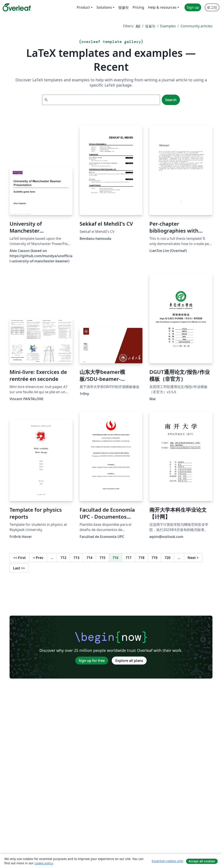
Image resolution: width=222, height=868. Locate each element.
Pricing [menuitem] (138, 7)
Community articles (197, 26)
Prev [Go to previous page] (38, 558)
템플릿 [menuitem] (124, 7)
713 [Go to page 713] (76, 558)
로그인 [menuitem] (212, 7)
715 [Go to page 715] (102, 558)
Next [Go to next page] (193, 558)
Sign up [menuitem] (193, 7)
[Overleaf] (17, 7)
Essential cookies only (167, 861)
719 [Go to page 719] (154, 558)
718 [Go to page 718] (141, 558)
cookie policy (44, 863)
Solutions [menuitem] (104, 7)
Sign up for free (92, 661)
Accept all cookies (202, 861)
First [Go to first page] (20, 558)
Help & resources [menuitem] (162, 7)
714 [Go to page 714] (89, 558)
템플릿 (150, 26)
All (138, 26)
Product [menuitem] (83, 7)
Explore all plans (129, 661)
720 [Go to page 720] (167, 558)
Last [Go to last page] (19, 568)
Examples (168, 26)
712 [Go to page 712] (63, 558)
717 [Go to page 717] (128, 558)
